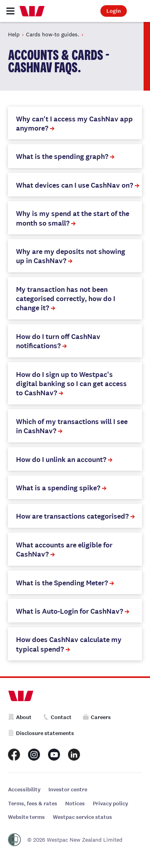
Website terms (26, 817)
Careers (97, 717)
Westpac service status (82, 817)
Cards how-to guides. (53, 34)
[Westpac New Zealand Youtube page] (54, 755)
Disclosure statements (41, 733)
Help (14, 34)
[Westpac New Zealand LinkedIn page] (74, 755)
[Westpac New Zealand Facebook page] (14, 755)
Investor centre (68, 790)
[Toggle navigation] (10, 11)
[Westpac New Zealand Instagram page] (34, 755)
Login (114, 11)
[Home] (32, 11)
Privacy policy (110, 804)
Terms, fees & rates (33, 804)
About (20, 717)
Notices (75, 804)
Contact (57, 717)
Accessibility (24, 790)
